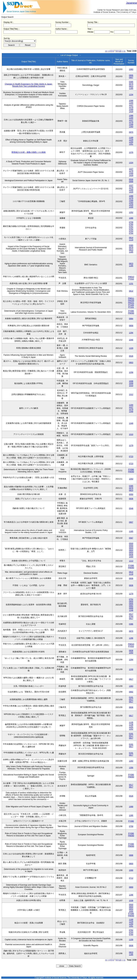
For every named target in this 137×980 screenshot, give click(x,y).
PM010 (131, 277)
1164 (131, 103)
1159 (131, 940)
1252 (131, 212)
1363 (131, 69)
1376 (131, 152)
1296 (131, 638)
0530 (131, 179)
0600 (131, 548)
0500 (131, 544)
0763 (131, 231)
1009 (131, 383)
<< (106, 51)
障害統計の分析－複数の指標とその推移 (29, 152)
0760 (131, 224)
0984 (131, 319)
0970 (131, 132)
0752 (131, 599)
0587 (131, 538)
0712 (131, 878)
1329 (131, 348)
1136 (131, 725)
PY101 (131, 307)
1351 (131, 144)
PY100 (131, 305)
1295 (131, 815)
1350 (131, 127)
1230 (131, 669)
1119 (131, 240)
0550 (131, 546)
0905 (131, 604)
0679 (131, 84)
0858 (131, 326)
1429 (131, 112)
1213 (131, 561)
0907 (131, 78)
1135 (131, 722)
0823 (131, 86)
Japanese (132, 3)
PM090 (131, 313)
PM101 (131, 303)
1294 (131, 142)
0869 (131, 887)
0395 (131, 82)
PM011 (131, 298)
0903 (131, 363)
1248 (131, 610)
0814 (131, 238)
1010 (131, 386)
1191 (131, 727)
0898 (131, 855)
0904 (131, 601)
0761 (131, 227)
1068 (131, 807)
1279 (131, 107)
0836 (131, 499)
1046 (131, 340)
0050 (131, 494)
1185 (131, 88)
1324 (131, 163)
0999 (131, 182)
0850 (131, 552)
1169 (131, 138)
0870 (131, 631)
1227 (131, 105)
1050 (131, 479)
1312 (131, 394)
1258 (131, 372)
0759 (131, 222)
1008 (131, 381)
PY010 (131, 279)
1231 (131, 284)
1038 (131, 901)
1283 (131, 761)
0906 (131, 75)
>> (124, 51)
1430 (131, 207)
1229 (131, 140)
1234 (131, 95)
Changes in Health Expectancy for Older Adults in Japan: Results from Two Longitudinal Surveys (29, 85)
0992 (131, 606)
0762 (131, 229)
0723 (131, 457)
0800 (131, 550)
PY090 (131, 311)
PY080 (131, 821)
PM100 (131, 301)
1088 (131, 101)
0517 (131, 614)
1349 (131, 109)
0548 (131, 508)
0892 (131, 692)
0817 (131, 619)
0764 (131, 233)
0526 (131, 356)
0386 (131, 624)
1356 (131, 768)
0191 (131, 697)
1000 (131, 557)
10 (120, 51)
